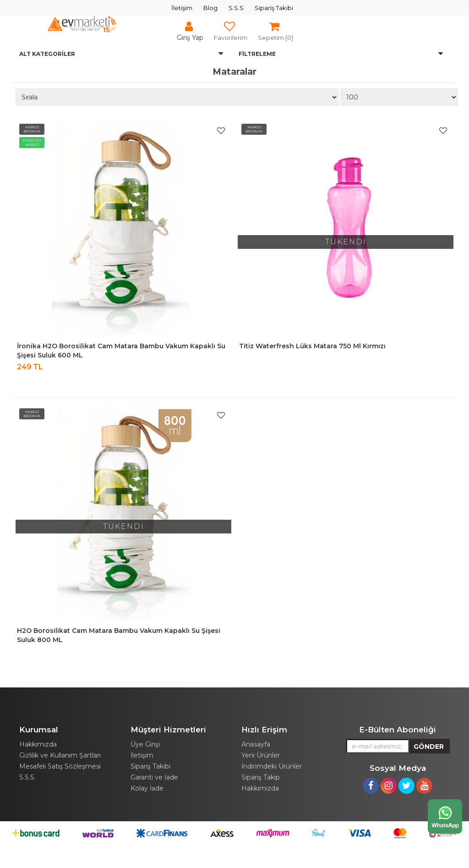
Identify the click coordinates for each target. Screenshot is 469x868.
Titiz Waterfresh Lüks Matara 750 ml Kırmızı (312, 346)
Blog (210, 8)
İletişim (182, 8)
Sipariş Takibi (274, 8)
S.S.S (236, 8)
